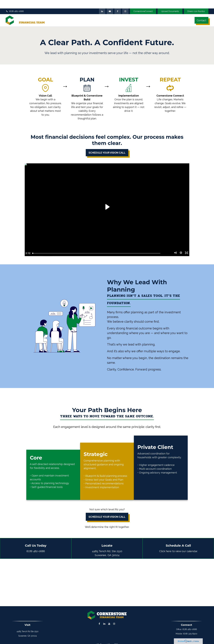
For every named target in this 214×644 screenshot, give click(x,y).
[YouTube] (110, 5)
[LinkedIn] (102, 5)
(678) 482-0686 (15, 5)
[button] (87, 14)
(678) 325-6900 (190, 629)
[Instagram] (114, 620)
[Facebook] (118, 5)
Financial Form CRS (109, 640)
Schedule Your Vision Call (107, 513)
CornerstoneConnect (143, 5)
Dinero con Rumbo (196, 5)
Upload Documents (170, 5)
